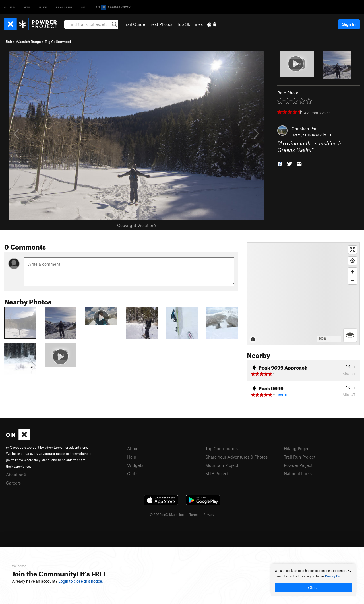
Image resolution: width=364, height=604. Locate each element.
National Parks (298, 473)
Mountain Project (222, 465)
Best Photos (161, 24)
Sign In (349, 24)
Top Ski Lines (190, 24)
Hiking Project (297, 448)
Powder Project (298, 465)
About (133, 448)
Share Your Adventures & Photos (236, 457)
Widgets (135, 465)
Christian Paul (305, 129)
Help (132, 457)
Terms (194, 514)
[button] (280, 163)
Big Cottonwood (58, 42)
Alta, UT (327, 135)
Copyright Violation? (137, 225)
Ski (84, 7)
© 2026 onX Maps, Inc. (167, 514)
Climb (10, 7)
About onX (16, 475)
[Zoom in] (352, 272)
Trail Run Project (300, 457)
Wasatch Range (28, 42)
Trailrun (64, 7)
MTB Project (217, 473)
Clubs (133, 473)
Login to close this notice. (81, 581)
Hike (43, 7)
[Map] (303, 294)
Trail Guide (134, 24)
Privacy (209, 514)
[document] (313, 580)
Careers (13, 483)
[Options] (350, 335)
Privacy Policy (335, 576)
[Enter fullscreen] (352, 250)
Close (313, 587)
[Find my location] (352, 261)
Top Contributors (222, 448)
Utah (8, 42)
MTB (27, 7)
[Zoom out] (352, 280)
